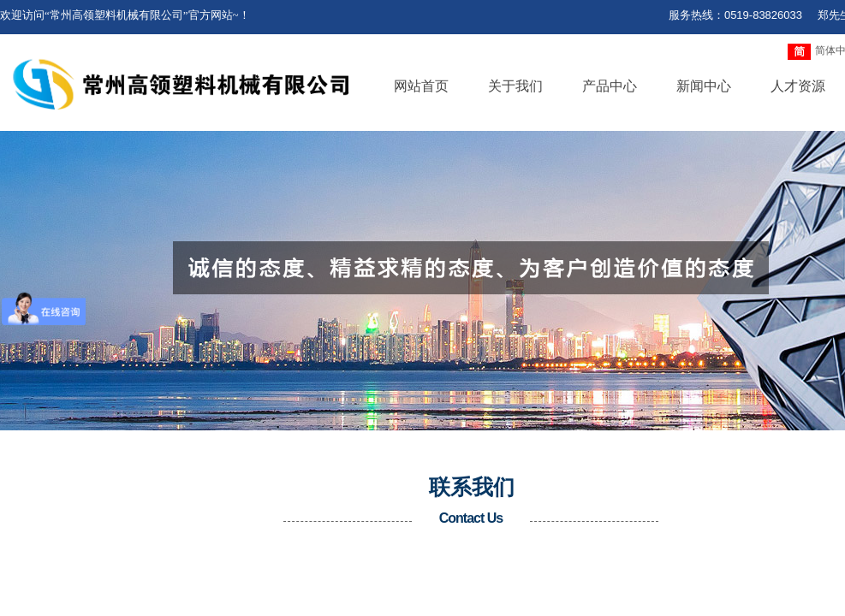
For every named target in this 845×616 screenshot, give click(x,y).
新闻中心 (704, 86)
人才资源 (798, 86)
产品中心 (610, 86)
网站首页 (421, 86)
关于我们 (515, 86)
